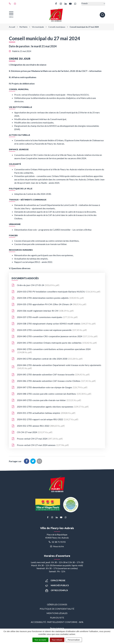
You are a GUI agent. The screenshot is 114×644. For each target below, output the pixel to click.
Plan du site (57, 618)
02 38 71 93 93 (57, 542)
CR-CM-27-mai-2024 (32, 432)
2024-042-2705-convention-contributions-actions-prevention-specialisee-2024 (51, 351)
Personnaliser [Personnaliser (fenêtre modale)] (74, 640)
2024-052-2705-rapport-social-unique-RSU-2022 (45, 420)
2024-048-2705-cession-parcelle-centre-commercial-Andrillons (51, 394)
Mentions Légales (57, 613)
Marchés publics (57, 585)
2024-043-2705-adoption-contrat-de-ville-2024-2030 (47, 359)
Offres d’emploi (57, 590)
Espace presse (55, 580)
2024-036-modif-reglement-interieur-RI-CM (43, 311)
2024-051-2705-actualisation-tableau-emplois (43, 413)
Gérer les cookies (57, 604)
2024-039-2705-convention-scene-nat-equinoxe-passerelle (49, 330)
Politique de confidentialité (57, 609)
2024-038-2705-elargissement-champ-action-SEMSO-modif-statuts (54, 324)
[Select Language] (93, 4)
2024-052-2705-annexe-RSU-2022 (38, 426)
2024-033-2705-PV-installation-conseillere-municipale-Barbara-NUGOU (56, 292)
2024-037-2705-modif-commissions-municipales (45, 317)
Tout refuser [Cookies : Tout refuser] (57, 640)
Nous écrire (57, 546)
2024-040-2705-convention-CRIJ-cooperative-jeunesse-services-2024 (55, 336)
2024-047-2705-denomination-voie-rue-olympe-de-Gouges (49, 387)
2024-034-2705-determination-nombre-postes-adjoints (48, 298)
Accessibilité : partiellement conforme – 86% (57, 622)
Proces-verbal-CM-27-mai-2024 (37, 439)
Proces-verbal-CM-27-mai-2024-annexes (40, 445)
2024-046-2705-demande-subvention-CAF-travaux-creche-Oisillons (54, 381)
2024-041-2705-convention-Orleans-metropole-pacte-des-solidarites (54, 343)
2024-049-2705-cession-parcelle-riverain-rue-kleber (46, 400)
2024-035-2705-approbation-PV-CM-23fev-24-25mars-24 (49, 304)
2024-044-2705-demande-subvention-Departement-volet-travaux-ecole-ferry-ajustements (56, 367)
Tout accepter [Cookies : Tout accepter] (40, 640)
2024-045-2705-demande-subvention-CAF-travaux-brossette (51, 375)
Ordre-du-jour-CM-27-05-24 (35, 285)
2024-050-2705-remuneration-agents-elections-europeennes (50, 407)
